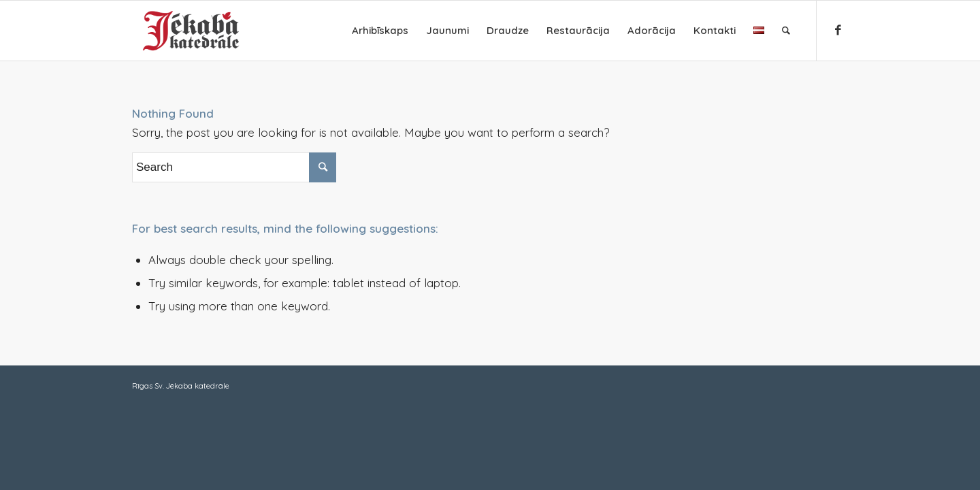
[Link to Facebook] (838, 30)
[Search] (786, 31)
